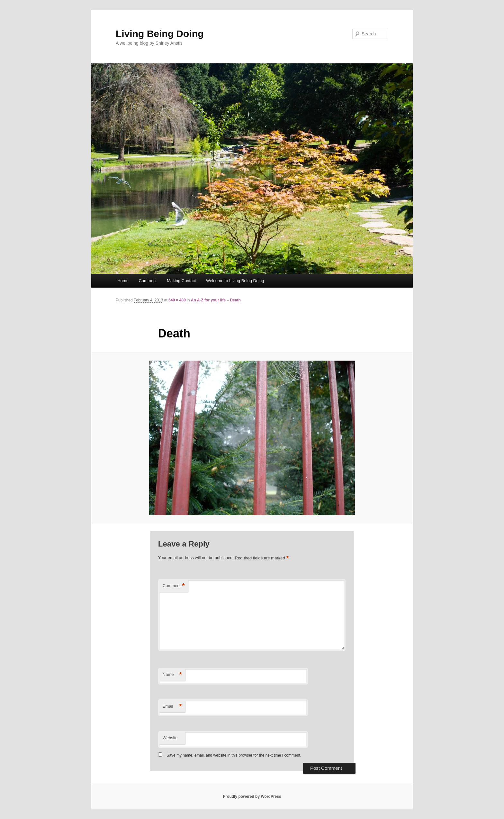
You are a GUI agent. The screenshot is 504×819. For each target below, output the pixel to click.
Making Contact (181, 281)
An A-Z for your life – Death (216, 300)
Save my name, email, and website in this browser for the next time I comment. (234, 755)
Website (170, 738)
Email (172, 707)
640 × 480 (177, 300)
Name (172, 675)
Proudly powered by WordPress (252, 796)
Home (123, 281)
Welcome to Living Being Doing (235, 281)
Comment (148, 281)
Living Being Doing (160, 34)
